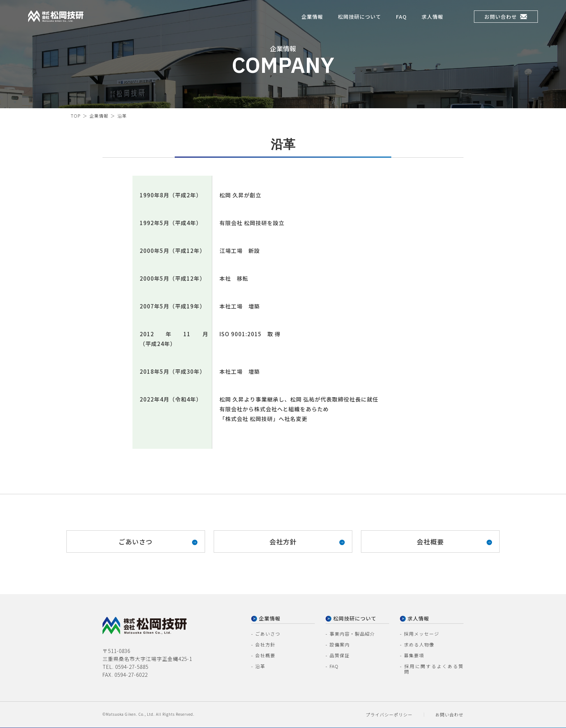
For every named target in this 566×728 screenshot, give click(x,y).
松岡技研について (360, 18)
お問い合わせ (506, 18)
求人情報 (432, 18)
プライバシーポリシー (389, 713)
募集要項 (413, 657)
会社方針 (283, 541)
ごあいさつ (136, 541)
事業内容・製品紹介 (351, 635)
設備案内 (339, 646)
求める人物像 (418, 646)
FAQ (401, 18)
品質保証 (339, 657)
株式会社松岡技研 (44, 25)
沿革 (260, 668)
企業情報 (312, 18)
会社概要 (430, 541)
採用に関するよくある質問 (432, 668)
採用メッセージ (420, 635)
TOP (76, 116)
